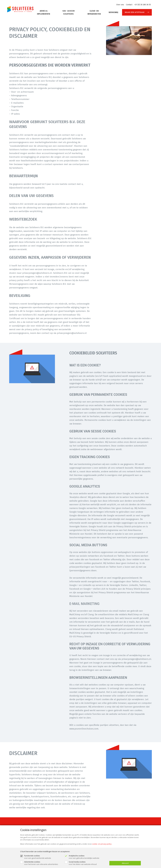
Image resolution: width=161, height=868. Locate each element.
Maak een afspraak (135, 12)
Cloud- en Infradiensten (94, 12)
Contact (129, 5)
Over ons (120, 5)
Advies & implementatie (44, 12)
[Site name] (20, 9)
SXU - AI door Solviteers (69, 12)
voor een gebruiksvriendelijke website (88, 857)
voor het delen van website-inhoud (88, 863)
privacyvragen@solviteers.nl (37, 273)
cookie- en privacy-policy (102, 844)
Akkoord (125, 863)
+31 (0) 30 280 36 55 (143, 5)
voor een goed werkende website (43, 857)
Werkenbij (113, 12)
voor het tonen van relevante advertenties (43, 863)
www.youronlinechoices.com (84, 729)
